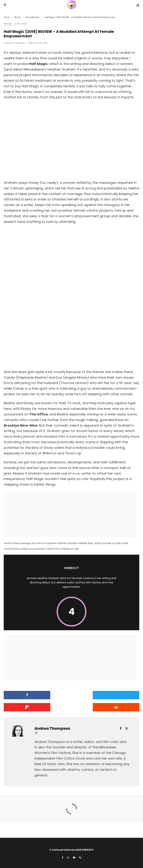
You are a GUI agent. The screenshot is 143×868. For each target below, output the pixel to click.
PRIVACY (88, 850)
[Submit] (25, 707)
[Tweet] (72, 695)
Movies (8, 24)
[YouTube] (74, 858)
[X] (68, 858)
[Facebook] (63, 858)
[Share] (25, 695)
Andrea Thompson (14, 43)
